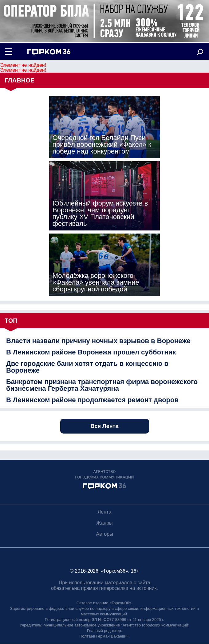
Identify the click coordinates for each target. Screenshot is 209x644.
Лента (104, 512)
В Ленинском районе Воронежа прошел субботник (91, 352)
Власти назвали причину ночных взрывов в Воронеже (98, 341)
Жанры (104, 523)
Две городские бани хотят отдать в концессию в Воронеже (87, 367)
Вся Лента (105, 426)
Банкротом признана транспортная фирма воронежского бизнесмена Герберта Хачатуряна (102, 385)
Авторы (104, 534)
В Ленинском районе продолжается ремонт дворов (92, 400)
